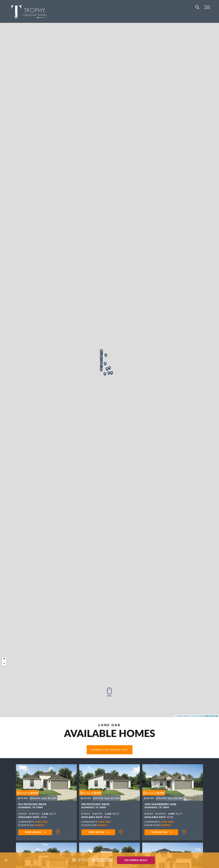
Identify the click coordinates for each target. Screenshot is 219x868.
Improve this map (211, 716)
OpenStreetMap (198, 716)
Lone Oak (41, 822)
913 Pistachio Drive (32, 806)
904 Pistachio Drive (96, 806)
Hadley (39, 825)
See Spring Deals (136, 860)
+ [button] (4, 659)
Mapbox (187, 716)
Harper (166, 825)
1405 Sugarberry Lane (160, 806)
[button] (27, 793)
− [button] (4, 663)
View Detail (33, 832)
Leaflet (178, 716)
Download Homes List (110, 750)
